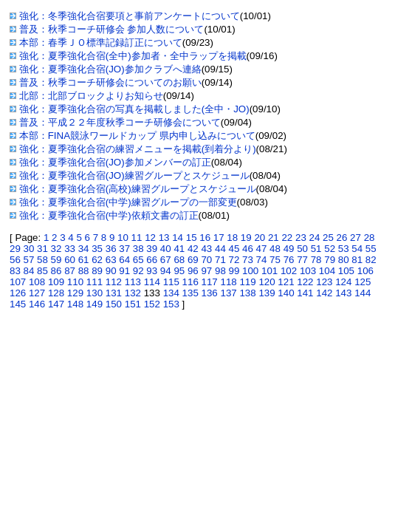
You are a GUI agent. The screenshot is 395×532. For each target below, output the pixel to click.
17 (219, 238)
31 (42, 249)
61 (84, 260)
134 (171, 293)
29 (15, 249)
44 (220, 249)
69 (193, 260)
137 (228, 293)
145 (18, 304)
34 (84, 249)
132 (133, 293)
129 (75, 293)
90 (111, 271)
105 (346, 271)
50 (302, 249)
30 (29, 249)
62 (97, 260)
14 (178, 238)
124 (343, 282)
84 (29, 271)
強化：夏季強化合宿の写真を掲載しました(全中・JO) (134, 109)
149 (95, 304)
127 (37, 293)
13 (164, 238)
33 (70, 249)
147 (56, 304)
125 (363, 282)
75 (275, 260)
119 (247, 282)
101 (269, 271)
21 (274, 238)
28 (370, 238)
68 (179, 260)
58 (42, 260)
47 (262, 249)
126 (18, 293)
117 (210, 282)
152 (152, 304)
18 (232, 238)
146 (37, 304)
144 (363, 293)
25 (328, 238)
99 (234, 271)
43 (206, 249)
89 (97, 271)
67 (166, 260)
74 (262, 260)
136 (210, 293)
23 (301, 238)
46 (248, 249)
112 (114, 282)
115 (171, 282)
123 (324, 282)
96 (193, 271)
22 (287, 238)
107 (18, 282)
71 (220, 260)
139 (267, 293)
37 (124, 249)
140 (286, 293)
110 (75, 282)
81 (357, 260)
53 (344, 249)
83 (15, 271)
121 (286, 282)
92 (138, 271)
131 (114, 293)
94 (166, 271)
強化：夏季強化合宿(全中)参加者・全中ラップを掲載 (133, 56)
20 (260, 238)
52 (330, 249)
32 (56, 249)
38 (138, 249)
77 (302, 260)
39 (152, 249)
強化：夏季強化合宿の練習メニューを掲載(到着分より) (138, 149)
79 (330, 260)
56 (15, 260)
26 (342, 238)
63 (111, 260)
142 (324, 293)
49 (289, 249)
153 (171, 304)
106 (365, 271)
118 (228, 282)
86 (56, 271)
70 (206, 260)
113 (133, 282)
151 (133, 304)
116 (190, 282)
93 (152, 271)
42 (193, 249)
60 (70, 260)
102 (289, 271)
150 (114, 304)
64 (124, 260)
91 (124, 271)
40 (166, 249)
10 (123, 238)
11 (137, 238)
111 (95, 282)
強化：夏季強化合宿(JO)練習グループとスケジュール (134, 175)
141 (305, 293)
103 (308, 271)
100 (250, 271)
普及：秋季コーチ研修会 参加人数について (112, 29)
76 (289, 260)
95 (179, 271)
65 (138, 260)
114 (152, 282)
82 (371, 260)
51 (316, 249)
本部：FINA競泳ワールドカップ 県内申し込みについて (137, 136)
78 (316, 260)
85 (42, 271)
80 (344, 260)
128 (56, 293)
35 (97, 249)
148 (75, 304)
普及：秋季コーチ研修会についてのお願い (110, 82)
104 (327, 271)
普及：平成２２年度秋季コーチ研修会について (120, 122)
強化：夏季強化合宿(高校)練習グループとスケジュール (138, 189)
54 (357, 249)
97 (206, 271)
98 (220, 271)
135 (190, 293)
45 (234, 249)
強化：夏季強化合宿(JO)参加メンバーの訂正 (115, 162)
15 (192, 238)
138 (247, 293)
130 (95, 293)
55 (371, 249)
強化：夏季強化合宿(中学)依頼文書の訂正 (109, 215)
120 (267, 282)
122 (305, 282)
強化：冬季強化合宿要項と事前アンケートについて (130, 16)
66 (152, 260)
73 (248, 260)
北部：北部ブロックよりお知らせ (91, 96)
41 (179, 249)
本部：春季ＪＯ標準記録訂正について (101, 42)
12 (150, 238)
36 (111, 249)
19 (246, 238)
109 (56, 282)
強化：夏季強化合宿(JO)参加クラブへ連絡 (110, 69)
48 (275, 249)
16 (205, 238)
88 (84, 271)
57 (29, 260)
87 (70, 271)
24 (315, 238)
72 (234, 260)
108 (37, 282)
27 (355, 238)
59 (56, 260)
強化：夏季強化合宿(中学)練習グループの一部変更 (128, 202)
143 (343, 293)
